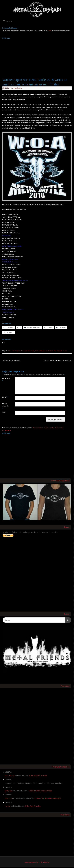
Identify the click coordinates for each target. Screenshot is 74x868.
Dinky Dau (9, 791)
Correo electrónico (5, 406)
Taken (51, 351)
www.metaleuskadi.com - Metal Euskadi (37, 862)
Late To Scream (30, 351)
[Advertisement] (38, 56)
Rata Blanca (10, 776)
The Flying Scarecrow (61, 351)
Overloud (46, 351)
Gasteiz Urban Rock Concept (40, 791)
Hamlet (8, 806)
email (50, 31)
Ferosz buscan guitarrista (11, 360)
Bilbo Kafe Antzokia (33, 806)
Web (4, 412)
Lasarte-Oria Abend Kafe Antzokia (48, 798)
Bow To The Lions (15, 351)
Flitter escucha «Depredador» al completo (57, 360)
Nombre (5, 397)
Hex (23, 351)
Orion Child (39, 351)
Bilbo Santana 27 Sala (38, 776)
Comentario (5, 380)
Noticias (20, 88)
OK (67, 620)
